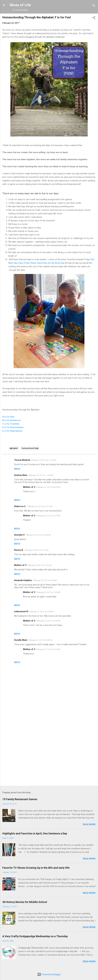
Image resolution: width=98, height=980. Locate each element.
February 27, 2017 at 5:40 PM (48, 649)
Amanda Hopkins (23, 580)
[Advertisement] (49, 760)
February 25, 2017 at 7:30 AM (48, 592)
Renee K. (19, 550)
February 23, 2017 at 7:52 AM (39, 565)
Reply (17, 469)
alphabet (14, 448)
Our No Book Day (56, 263)
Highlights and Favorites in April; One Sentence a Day (35, 833)
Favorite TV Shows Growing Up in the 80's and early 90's (36, 868)
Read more (89, 824)
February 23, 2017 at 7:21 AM (37, 550)
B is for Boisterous (12, 420)
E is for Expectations (12, 431)
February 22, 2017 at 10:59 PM (38, 535)
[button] (94, 18)
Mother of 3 (29, 487)
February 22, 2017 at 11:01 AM (44, 460)
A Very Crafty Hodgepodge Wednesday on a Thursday (35, 936)
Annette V (19, 535)
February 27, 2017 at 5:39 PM (48, 621)
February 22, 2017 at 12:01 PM (40, 506)
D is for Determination (13, 427)
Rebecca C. (20, 506)
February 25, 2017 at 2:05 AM (45, 580)
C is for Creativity (11, 424)
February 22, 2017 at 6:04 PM (48, 516)
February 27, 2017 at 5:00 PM (40, 640)
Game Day (42, 263)
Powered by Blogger (49, 974)
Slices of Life (20, 5)
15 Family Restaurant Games (20, 799)
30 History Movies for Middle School (25, 902)
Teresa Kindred (22, 460)
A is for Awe (8, 417)
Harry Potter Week (27, 263)
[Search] (94, 6)
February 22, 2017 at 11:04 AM (41, 475)
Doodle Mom (21, 640)
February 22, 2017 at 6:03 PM (48, 487)
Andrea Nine (21, 475)
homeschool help (30, 448)
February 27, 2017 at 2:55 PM (41, 612)
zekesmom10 (21, 611)
